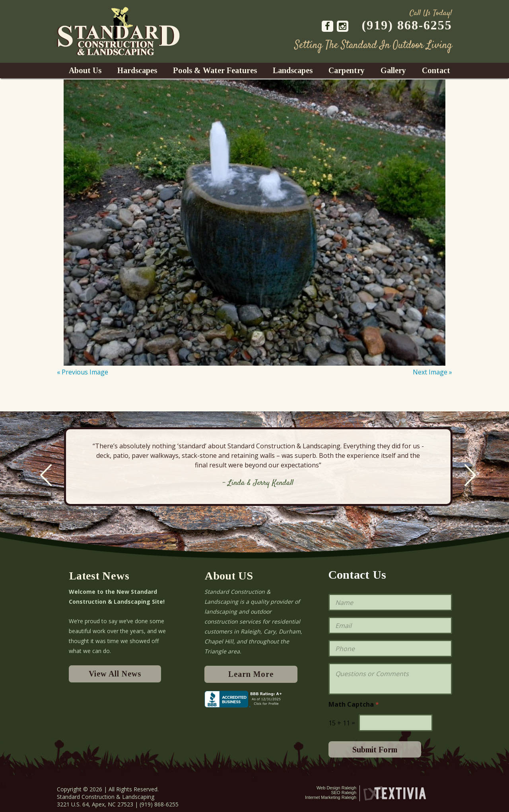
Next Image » (432, 372)
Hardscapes (137, 70)
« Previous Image (83, 372)
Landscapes (293, 70)
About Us (85, 70)
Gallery (393, 70)
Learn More (251, 674)
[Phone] (390, 648)
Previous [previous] (46, 475)
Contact (436, 70)
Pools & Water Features (215, 70)
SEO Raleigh (344, 793)
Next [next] (470, 475)
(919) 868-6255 (407, 25)
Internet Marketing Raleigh (331, 797)
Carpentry (347, 70)
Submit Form (375, 750)
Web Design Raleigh (336, 788)
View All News (115, 674)
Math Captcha (354, 704)
